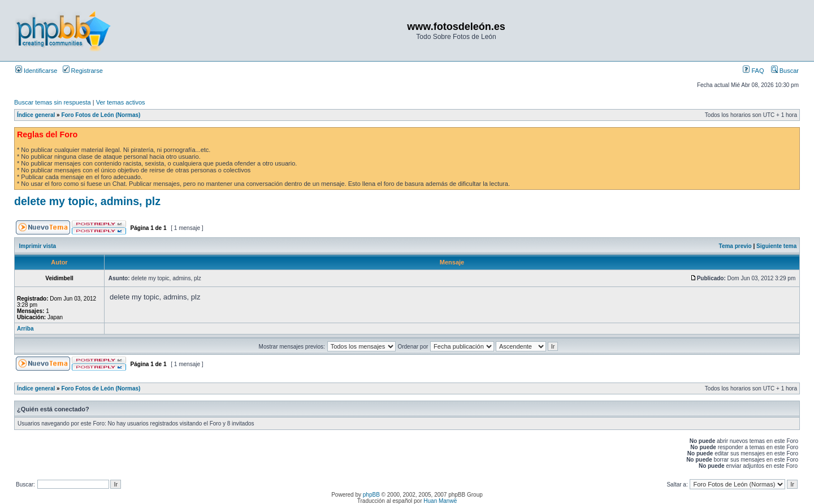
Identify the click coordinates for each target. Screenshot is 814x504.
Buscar (785, 71)
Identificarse (36, 71)
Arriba (25, 329)
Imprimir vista (38, 246)
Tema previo (735, 246)
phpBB (371, 495)
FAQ (753, 71)
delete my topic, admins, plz (87, 201)
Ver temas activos (121, 102)
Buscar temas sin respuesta (53, 102)
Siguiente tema (776, 246)
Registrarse (83, 71)
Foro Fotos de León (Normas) (101, 115)
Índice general (36, 115)
